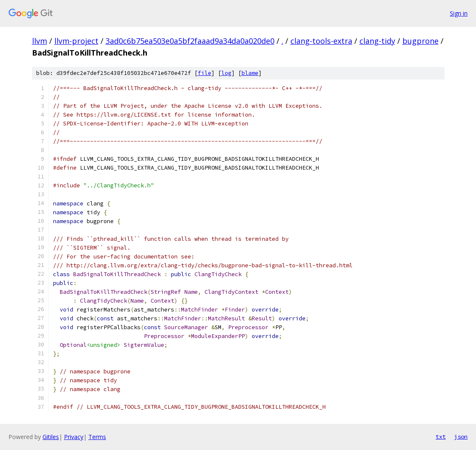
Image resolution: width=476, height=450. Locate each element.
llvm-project (76, 41)
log (226, 73)
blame (250, 73)
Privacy (74, 437)
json (461, 437)
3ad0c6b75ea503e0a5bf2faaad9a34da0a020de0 (190, 41)
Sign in (459, 13)
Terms (97, 437)
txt (441, 437)
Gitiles (51, 437)
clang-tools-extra (321, 41)
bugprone (420, 41)
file (205, 73)
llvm (40, 41)
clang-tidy (377, 41)
